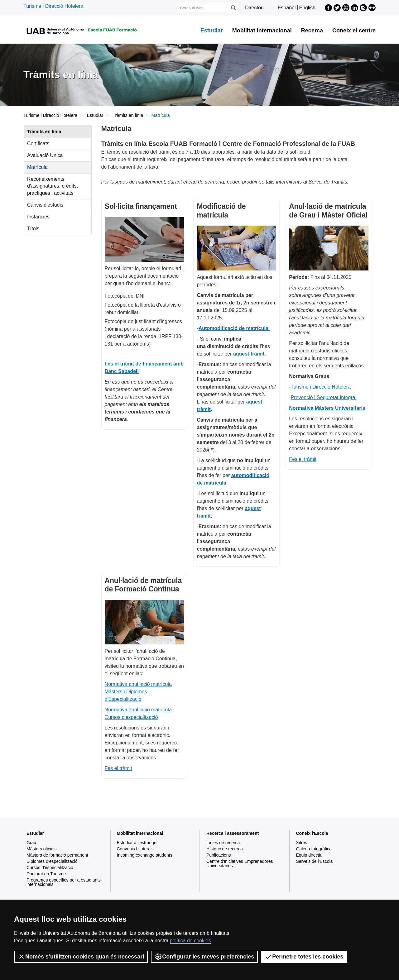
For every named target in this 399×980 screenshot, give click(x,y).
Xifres (302, 843)
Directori (254, 8)
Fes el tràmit (303, 459)
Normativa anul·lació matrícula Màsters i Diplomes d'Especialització (138, 692)
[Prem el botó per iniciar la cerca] (233, 8)
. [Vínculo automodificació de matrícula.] (234, 328)
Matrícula (37, 167)
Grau (31, 843)
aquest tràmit (249, 354)
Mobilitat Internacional (262, 31)
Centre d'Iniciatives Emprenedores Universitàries (240, 863)
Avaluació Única (45, 155)
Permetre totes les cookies (304, 957)
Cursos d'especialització (50, 868)
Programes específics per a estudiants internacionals (64, 882)
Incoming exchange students (145, 855)
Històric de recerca (225, 849)
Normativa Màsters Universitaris (327, 408)
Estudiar (212, 31)
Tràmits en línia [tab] (44, 131)
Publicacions (219, 855)
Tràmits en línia (128, 115)
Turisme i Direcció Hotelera (53, 6)
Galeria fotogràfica (314, 849)
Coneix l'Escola (312, 833)
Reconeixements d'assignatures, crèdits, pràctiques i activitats (53, 186)
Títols (33, 229)
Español (287, 8)
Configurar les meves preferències (204, 957)
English (307, 8)
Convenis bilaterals (135, 849)
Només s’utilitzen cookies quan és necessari (81, 957)
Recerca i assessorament (233, 833)
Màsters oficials (41, 849)
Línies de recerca (223, 843)
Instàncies (38, 217)
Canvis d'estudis (45, 205)
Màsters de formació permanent (57, 855)
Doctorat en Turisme (46, 874)
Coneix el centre (354, 31)
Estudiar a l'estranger (137, 843)
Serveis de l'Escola (315, 861)
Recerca (312, 31)
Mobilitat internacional (140, 833)
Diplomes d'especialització (52, 861)
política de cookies (190, 941)
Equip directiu (309, 855)
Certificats (38, 143)
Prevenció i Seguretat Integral (324, 397)
